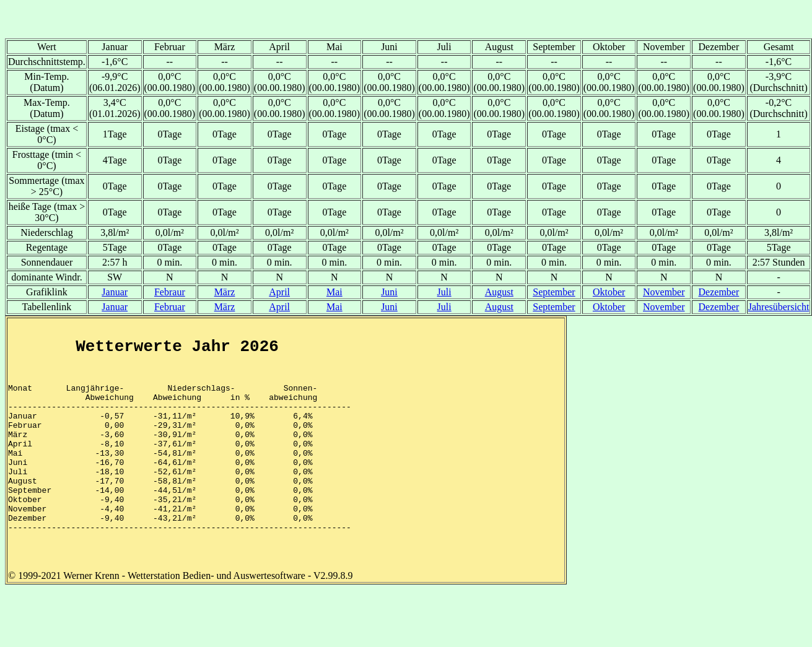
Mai (334, 292)
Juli (444, 292)
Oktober (609, 292)
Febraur (170, 292)
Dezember (719, 292)
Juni (389, 292)
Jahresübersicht (779, 307)
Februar (170, 307)
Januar (115, 292)
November (664, 292)
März (225, 292)
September (554, 292)
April (279, 292)
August (499, 292)
